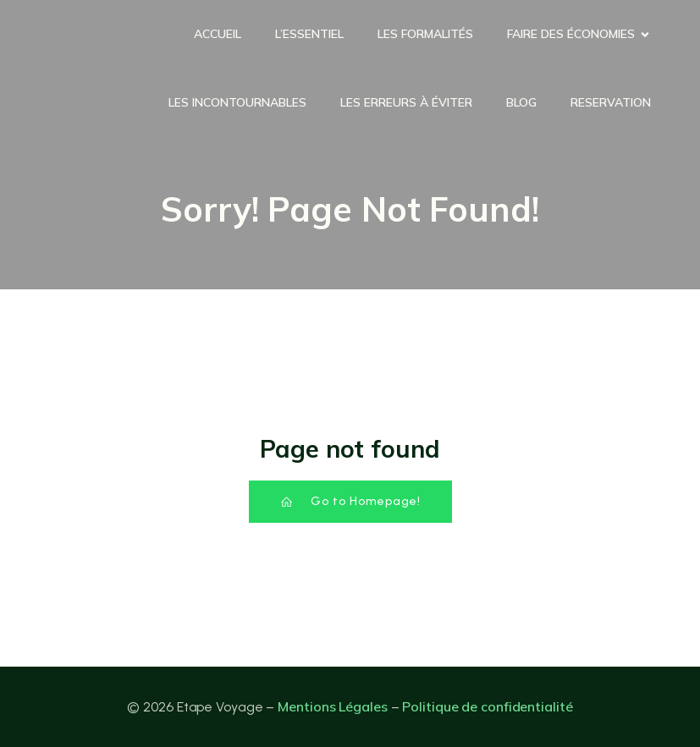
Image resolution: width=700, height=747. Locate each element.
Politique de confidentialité (487, 706)
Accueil (218, 34)
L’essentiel (309, 34)
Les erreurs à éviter (406, 102)
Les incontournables (237, 102)
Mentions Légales (332, 706)
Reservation (611, 102)
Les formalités (425, 34)
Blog (521, 102)
